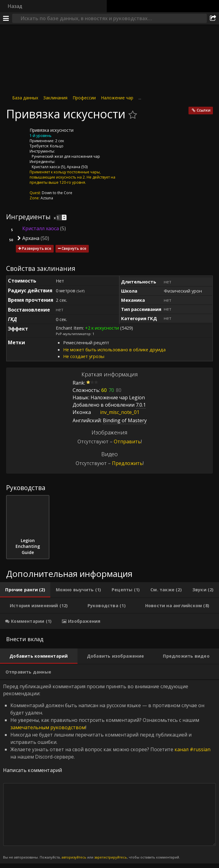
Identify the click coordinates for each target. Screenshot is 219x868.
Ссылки (204, 110)
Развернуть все (37, 248)
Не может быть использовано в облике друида (114, 349)
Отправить (127, 441)
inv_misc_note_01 (115, 412)
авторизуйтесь (74, 857)
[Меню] (6, 18)
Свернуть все (74, 248)
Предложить (127, 463)
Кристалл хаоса (46, 167)
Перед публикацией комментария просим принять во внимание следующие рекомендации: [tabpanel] (109, 772)
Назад (15, 6)
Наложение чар (117, 98)
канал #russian (192, 749)
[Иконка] (16, 135)
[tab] (25, 590)
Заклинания (55, 98)
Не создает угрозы (84, 356)
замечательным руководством (48, 727)
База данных (25, 98)
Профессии (84, 98)
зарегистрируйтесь (111, 857)
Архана (74, 167)
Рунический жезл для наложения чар (66, 156)
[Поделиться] (213, 18)
